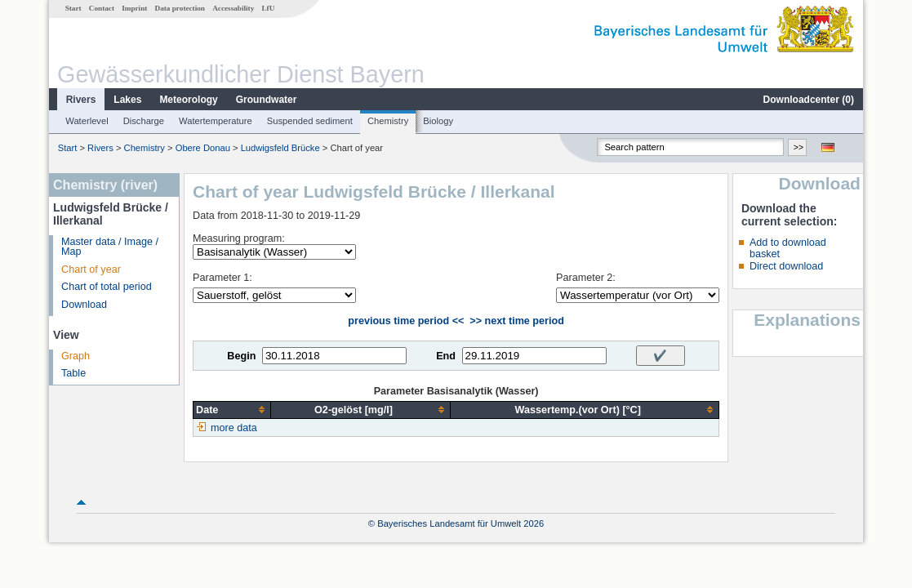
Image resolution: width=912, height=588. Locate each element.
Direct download (786, 266)
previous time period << (406, 321)
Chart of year (91, 269)
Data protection (180, 8)
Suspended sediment (310, 121)
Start (73, 8)
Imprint (134, 8)
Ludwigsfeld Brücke (280, 148)
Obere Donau (203, 148)
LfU (268, 8)
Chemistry (388, 121)
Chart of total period (107, 287)
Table (73, 373)
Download (84, 305)
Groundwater (267, 100)
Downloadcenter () (809, 100)
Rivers (81, 100)
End (446, 356)
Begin (241, 356)
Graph (76, 356)
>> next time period (516, 321)
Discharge (144, 121)
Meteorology (188, 100)
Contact (102, 8)
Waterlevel (87, 121)
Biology (438, 121)
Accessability (233, 8)
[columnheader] (232, 410)
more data (234, 428)
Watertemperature (216, 121)
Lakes (127, 100)
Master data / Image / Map (110, 247)
